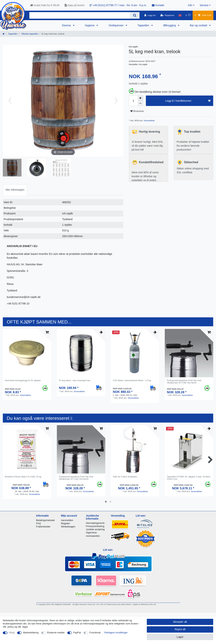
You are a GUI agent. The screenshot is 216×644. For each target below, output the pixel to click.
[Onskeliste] (188, 15)
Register (65, 523)
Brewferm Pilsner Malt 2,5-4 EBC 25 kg (23, 477)
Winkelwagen (68, 527)
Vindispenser (116, 25)
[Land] (180, 15)
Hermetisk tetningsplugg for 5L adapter (23, 380)
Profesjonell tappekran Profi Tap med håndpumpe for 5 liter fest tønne (184, 382)
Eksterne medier (56, 633)
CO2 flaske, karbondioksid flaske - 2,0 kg (132, 380)
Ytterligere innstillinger (116, 633)
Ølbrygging (170, 25)
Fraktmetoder (43, 527)
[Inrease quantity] (140, 98)
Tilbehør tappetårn (30, 34)
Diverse (67, 25)
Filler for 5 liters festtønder (125, 477)
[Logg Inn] (150, 15)
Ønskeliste (137, 111)
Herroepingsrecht (95, 523)
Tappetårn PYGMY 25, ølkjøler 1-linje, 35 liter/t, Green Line (189, 478)
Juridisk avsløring (95, 529)
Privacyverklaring (95, 526)
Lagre (180, 637)
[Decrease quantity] (140, 103)
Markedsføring (31, 633)
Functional (95, 633)
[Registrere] (167, 15)
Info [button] (190, 5)
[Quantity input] (133, 101)
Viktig (12, 633)
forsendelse (149, 121)
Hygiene (90, 25)
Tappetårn (144, 25)
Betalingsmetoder (46, 520)
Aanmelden (67, 520)
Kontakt (158, 5)
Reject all (180, 629)
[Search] (135, 15)
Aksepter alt (180, 622)
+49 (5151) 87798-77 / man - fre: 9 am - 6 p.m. (118, 5)
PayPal (77, 633)
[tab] (15, 190)
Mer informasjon (15, 190)
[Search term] (80, 15)
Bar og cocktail (199, 25)
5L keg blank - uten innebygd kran (75, 380)
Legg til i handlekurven (188, 101)
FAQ (39, 523)
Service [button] (204, 5)
